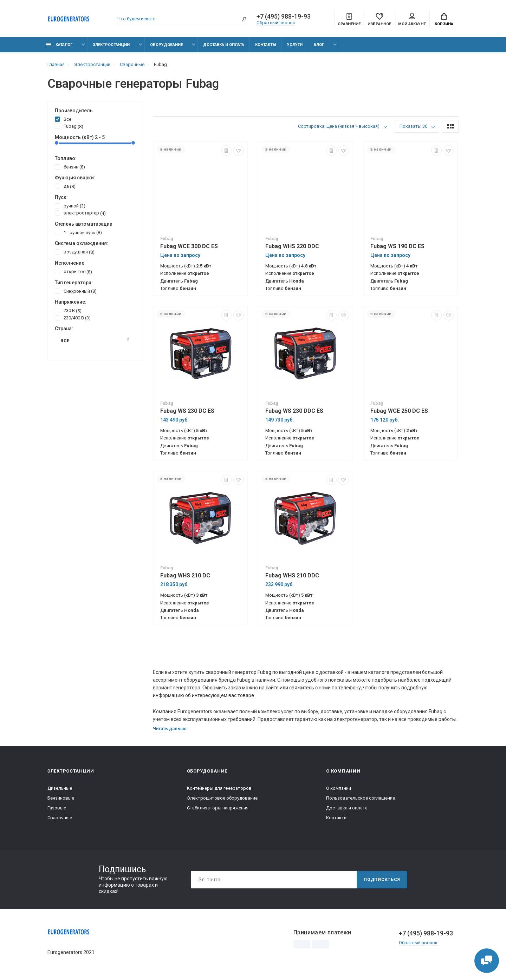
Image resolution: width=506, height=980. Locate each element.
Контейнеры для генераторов (219, 788)
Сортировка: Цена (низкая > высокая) (339, 126)
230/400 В (73, 318)
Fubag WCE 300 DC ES (189, 246)
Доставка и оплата (224, 45)
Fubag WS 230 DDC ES (294, 411)
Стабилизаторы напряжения (218, 808)
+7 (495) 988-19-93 (284, 16)
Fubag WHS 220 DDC (292, 246)
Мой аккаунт (412, 20)
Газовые (57, 808)
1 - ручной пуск (78, 232)
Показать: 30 (413, 126)
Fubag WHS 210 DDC (292, 575)
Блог (319, 45)
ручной (70, 206)
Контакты (266, 45)
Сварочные (60, 818)
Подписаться (382, 880)
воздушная (75, 252)
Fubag (69, 126)
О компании (339, 788)
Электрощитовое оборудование (222, 798)
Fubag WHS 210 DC (185, 575)
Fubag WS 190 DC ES (397, 246)
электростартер (80, 213)
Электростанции (111, 45)
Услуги (295, 45)
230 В (68, 310)
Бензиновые (61, 798)
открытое (73, 271)
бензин (70, 167)
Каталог (59, 45)
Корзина (444, 20)
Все (63, 119)
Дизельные (60, 788)
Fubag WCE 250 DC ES (399, 411)
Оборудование (166, 45)
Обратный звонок (276, 23)
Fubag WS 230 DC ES (187, 411)
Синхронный (76, 291)
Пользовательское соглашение (361, 798)
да (65, 186)
